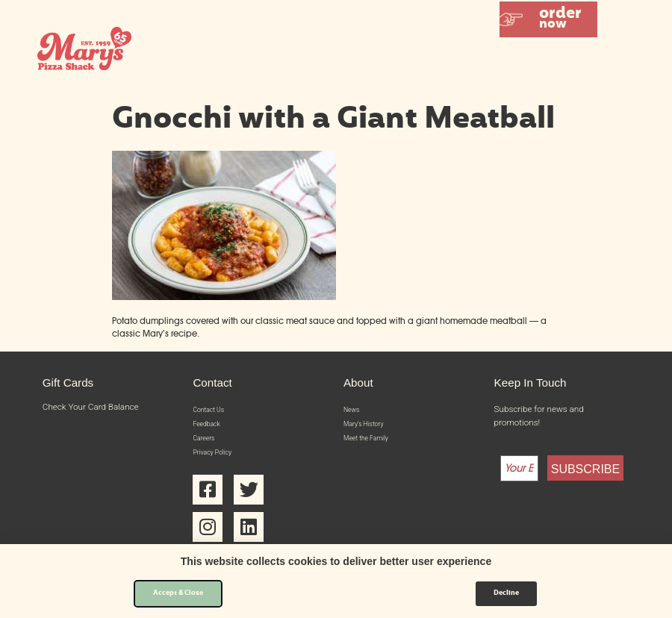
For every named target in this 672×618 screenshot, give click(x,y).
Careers (208, 446)
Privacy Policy (219, 464)
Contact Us (214, 411)
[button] (548, 19)
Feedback (211, 429)
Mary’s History (371, 429)
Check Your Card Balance (91, 407)
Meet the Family (374, 446)
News (354, 411)
